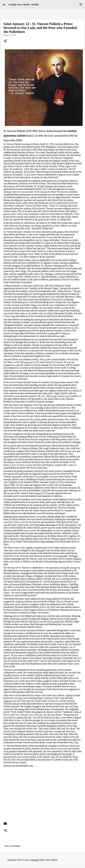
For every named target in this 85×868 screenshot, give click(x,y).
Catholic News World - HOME (24, 5)
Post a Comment (12, 846)
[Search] (81, 5)
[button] (5, 41)
